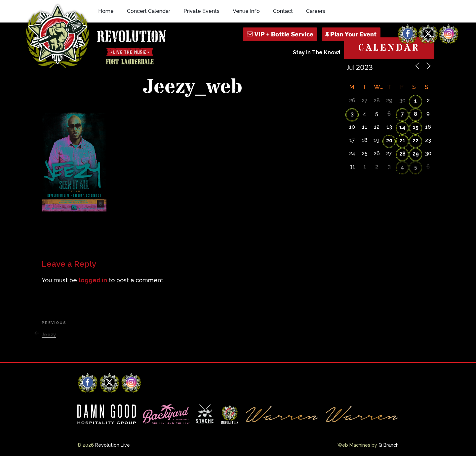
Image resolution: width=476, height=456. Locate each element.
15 (416, 127)
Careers (316, 11)
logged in (93, 280)
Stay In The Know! (317, 52)
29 (416, 154)
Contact (283, 11)
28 (402, 154)
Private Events (201, 11)
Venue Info (246, 11)
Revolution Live (113, 445)
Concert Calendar (149, 11)
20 (389, 140)
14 (402, 127)
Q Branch (389, 445)
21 (402, 140)
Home (106, 11)
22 (416, 140)
